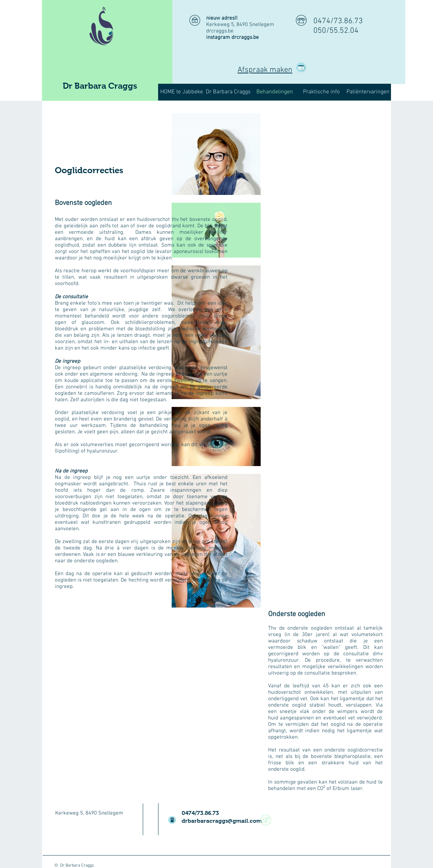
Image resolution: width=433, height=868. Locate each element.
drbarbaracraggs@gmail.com (222, 821)
